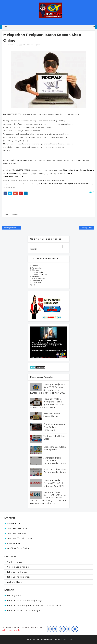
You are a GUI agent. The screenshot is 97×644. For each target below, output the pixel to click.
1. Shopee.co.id (36, 266)
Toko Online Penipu (17, 572)
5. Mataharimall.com (39, 274)
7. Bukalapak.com (38, 279)
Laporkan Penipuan (17, 533)
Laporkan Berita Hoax (18, 528)
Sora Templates (42, 639)
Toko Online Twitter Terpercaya (23, 611)
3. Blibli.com (35, 270)
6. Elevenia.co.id (37, 276)
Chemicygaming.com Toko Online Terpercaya (54, 427)
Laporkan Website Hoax (20, 538)
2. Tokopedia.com (38, 268)
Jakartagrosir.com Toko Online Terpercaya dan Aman (55, 461)
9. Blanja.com (36, 283)
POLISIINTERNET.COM (14, 177)
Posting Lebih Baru (11, 228)
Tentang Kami (14, 596)
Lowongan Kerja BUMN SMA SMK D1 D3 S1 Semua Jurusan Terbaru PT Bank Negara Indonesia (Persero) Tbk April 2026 (48, 498)
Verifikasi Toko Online (18, 548)
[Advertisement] (49, 204)
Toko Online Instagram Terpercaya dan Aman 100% (34, 606)
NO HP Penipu (15, 562)
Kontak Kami (14, 523)
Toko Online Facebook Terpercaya (25, 601)
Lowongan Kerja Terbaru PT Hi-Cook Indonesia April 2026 (54, 483)
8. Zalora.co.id (36, 281)
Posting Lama (87, 228)
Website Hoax (14, 582)
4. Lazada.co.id (37, 272)
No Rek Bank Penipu (18, 567)
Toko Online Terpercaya (19, 577)
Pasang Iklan (14, 543)
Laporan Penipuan (33, 45)
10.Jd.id (33, 285)
